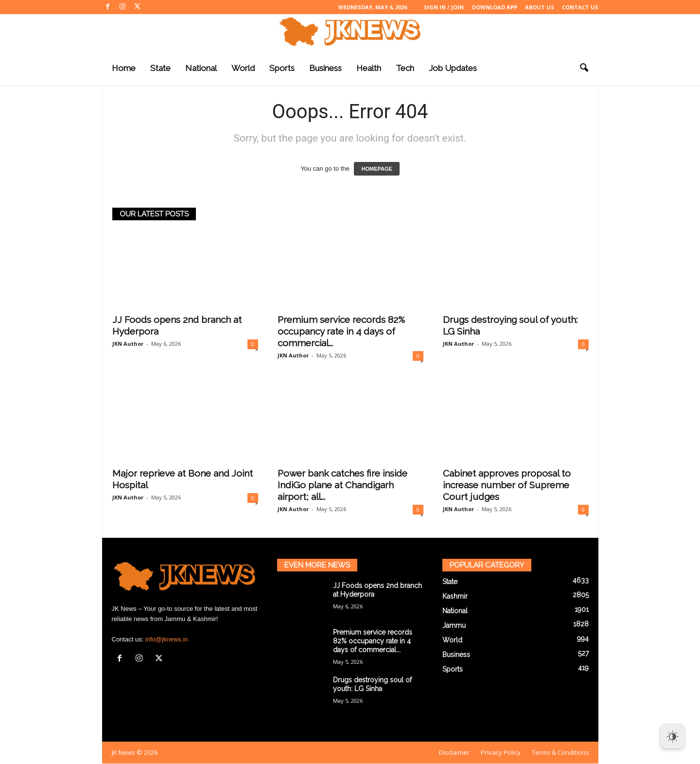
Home (124, 68)
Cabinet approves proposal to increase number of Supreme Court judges (507, 485)
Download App (495, 7)
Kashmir (455, 596)
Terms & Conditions (560, 752)
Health (369, 68)
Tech (405, 68)
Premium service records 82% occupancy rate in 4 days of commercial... (341, 331)
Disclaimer (454, 752)
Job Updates (453, 68)
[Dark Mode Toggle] (672, 736)
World (243, 68)
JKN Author (128, 344)
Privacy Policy (501, 752)
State (160, 68)
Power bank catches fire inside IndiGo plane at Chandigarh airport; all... (342, 485)
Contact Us (580, 7)
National (201, 68)
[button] (584, 68)
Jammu (454, 625)
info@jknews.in (167, 639)
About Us (540, 7)
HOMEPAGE (376, 169)
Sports (282, 68)
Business (325, 68)
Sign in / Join (444, 7)
